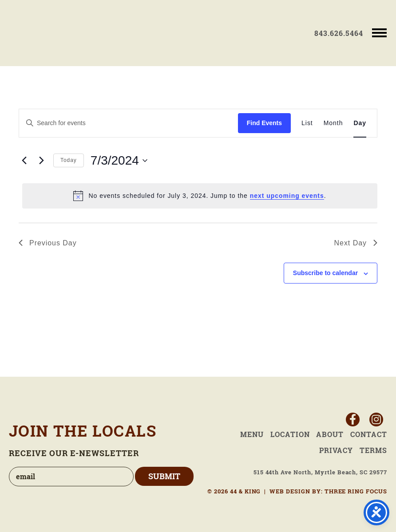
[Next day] (41, 161)
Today (69, 160)
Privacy (336, 450)
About (330, 434)
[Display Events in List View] (307, 123)
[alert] (200, 196)
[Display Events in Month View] (333, 123)
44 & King (61, 33)
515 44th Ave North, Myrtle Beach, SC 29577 (320, 472)
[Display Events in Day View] (360, 123)
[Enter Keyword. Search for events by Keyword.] (129, 123)
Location (290, 434)
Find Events (264, 123)
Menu (252, 434)
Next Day (356, 243)
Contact (369, 434)
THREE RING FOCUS (356, 491)
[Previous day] (24, 161)
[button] (379, 32)
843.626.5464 (339, 33)
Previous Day (48, 243)
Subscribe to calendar (325, 273)
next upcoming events (287, 196)
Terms (373, 450)
